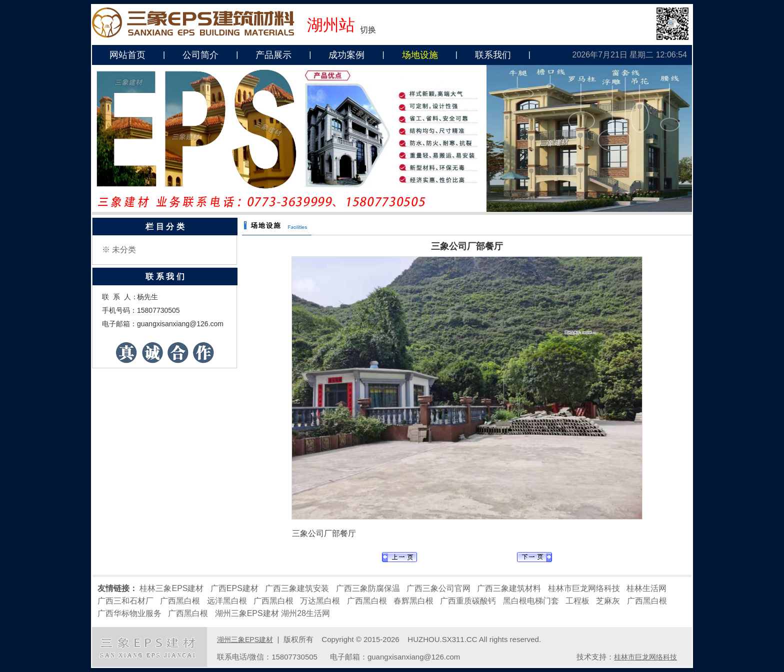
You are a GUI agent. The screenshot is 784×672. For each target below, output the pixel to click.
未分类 (124, 250)
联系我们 (493, 55)
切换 (368, 30)
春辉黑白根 (413, 601)
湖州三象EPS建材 (247, 613)
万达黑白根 (320, 601)
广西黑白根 (180, 601)
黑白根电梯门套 (531, 601)
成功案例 (346, 55)
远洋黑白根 (227, 601)
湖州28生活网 (305, 613)
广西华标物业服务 (129, 613)
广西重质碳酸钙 (468, 601)
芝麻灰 (608, 601)
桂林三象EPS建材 (171, 588)
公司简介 (200, 55)
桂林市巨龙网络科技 (584, 588)
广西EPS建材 (234, 588)
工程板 (577, 601)
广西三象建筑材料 (509, 588)
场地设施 (420, 55)
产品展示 (273, 55)
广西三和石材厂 (125, 601)
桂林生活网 (646, 588)
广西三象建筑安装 (297, 588)
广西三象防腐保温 (368, 588)
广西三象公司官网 (438, 588)
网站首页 (127, 55)
